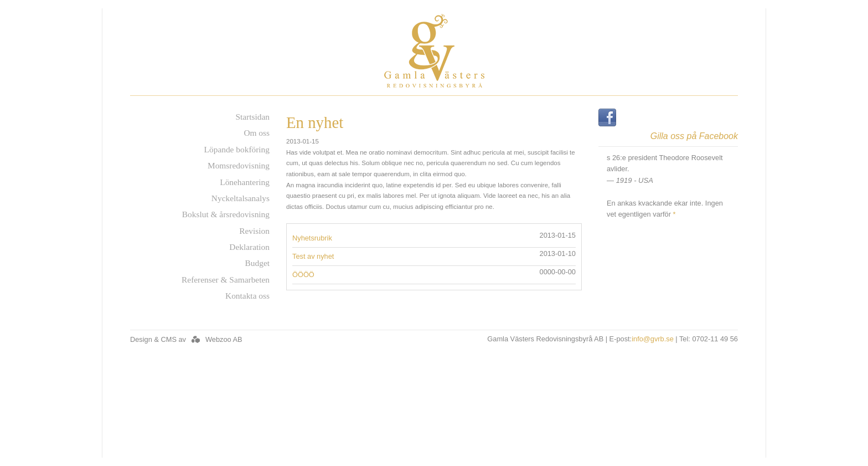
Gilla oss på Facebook (694, 136)
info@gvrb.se (653, 339)
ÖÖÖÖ (303, 275)
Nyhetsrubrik (312, 238)
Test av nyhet (313, 256)
